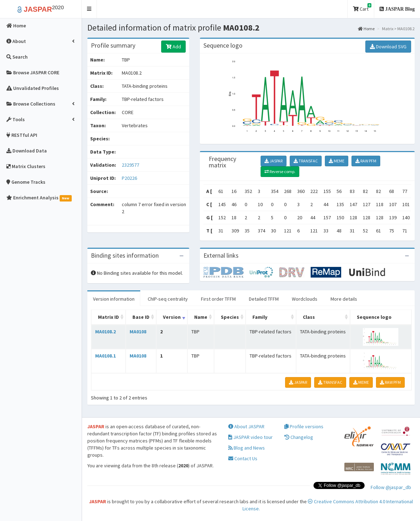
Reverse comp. (280, 171)
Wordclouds (305, 299)
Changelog (299, 437)
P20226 (130, 178)
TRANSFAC (306, 161)
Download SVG (388, 47)
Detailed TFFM (264, 299)
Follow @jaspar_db (391, 487)
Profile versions (304, 426)
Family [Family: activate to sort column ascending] (260, 317)
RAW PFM (366, 161)
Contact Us (243, 458)
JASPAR (274, 161)
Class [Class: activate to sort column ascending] (309, 317)
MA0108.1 (105, 356)
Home (366, 29)
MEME (337, 161)
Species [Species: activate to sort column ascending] (230, 317)
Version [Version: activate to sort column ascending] (172, 317)
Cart (362, 8)
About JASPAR (246, 426)
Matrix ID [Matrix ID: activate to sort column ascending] (108, 317)
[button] (89, 9)
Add (173, 47)
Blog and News (247, 448)
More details (344, 299)
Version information (114, 299)
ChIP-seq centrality (168, 299)
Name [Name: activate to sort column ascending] (201, 317)
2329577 (130, 165)
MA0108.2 (105, 332)
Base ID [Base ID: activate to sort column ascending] (141, 317)
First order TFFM (218, 299)
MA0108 (138, 332)
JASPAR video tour (250, 437)
